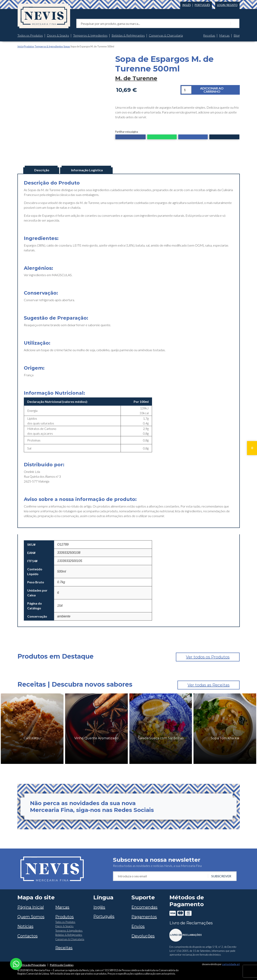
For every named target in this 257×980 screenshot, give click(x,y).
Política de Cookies (62, 965)
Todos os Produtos (30, 35)
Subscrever (221, 876)
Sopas (67, 46)
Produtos (29, 46)
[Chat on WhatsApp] (16, 963)
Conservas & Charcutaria (166, 35)
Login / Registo (227, 5)
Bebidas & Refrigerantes (128, 35)
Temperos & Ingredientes (90, 35)
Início (20, 46)
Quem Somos (31, 917)
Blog (237, 35)
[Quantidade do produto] (186, 90)
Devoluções (143, 936)
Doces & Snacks (58, 35)
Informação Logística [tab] (87, 170)
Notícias (25, 926)
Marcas (224, 35)
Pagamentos (144, 917)
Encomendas (144, 907)
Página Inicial (31, 907)
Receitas (209, 35)
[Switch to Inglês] (186, 4)
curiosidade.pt (231, 964)
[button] (131, 137)
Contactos (28, 936)
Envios (138, 926)
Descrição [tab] (42, 170)
